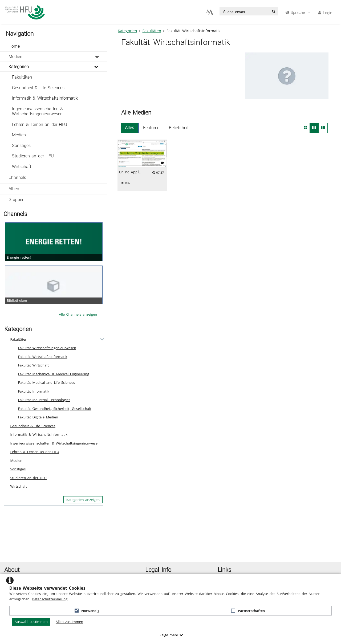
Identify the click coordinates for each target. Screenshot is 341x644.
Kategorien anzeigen (83, 500)
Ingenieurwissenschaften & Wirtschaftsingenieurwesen (38, 111)
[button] (54, 46)
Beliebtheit (179, 128)
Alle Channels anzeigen (78, 314)
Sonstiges (21, 146)
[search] (245, 11)
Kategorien (19, 67)
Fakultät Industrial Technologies (44, 400)
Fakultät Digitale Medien (38, 417)
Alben (14, 189)
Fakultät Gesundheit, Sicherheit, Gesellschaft (55, 409)
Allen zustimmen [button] (69, 622)
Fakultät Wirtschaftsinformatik (43, 357)
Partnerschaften (248, 611)
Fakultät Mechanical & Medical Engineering (54, 374)
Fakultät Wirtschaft (34, 365)
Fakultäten (22, 77)
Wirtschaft (22, 167)
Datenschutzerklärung (50, 599)
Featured (151, 128)
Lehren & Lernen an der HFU (40, 125)
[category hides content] (100, 339)
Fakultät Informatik (34, 391)
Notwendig (87, 611)
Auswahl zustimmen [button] (31, 622)
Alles (129, 128)
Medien (15, 57)
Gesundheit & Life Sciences (38, 88)
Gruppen (17, 200)
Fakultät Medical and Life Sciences (47, 382)
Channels (17, 178)
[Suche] (274, 11)
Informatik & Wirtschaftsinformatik (45, 98)
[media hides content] (298, 12)
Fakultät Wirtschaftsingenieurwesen (47, 348)
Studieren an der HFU (33, 156)
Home (14, 46)
